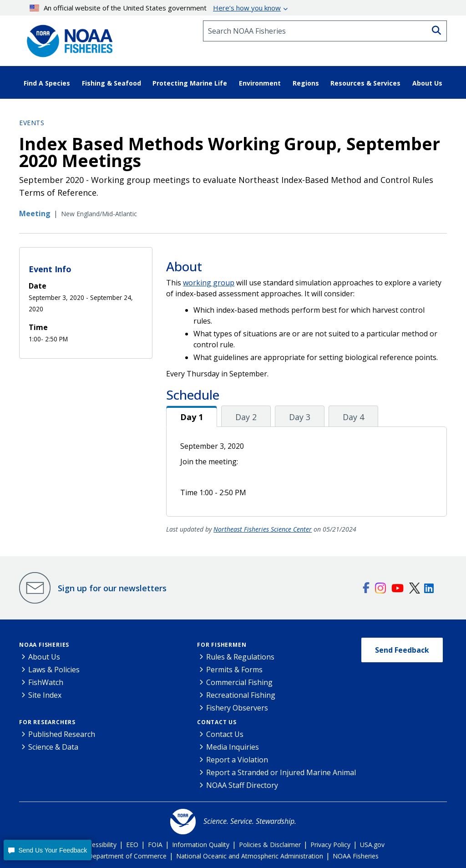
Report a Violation (237, 760)
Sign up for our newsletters (112, 588)
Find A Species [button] (47, 83)
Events (32, 123)
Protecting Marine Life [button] (190, 83)
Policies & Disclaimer (270, 845)
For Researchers (47, 722)
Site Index (45, 695)
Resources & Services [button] (365, 83)
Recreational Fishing (241, 695)
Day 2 (246, 417)
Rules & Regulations (240, 657)
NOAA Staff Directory (242, 785)
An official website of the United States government (155, 8)
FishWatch (46, 682)
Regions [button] (306, 83)
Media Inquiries (233, 747)
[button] (48, 850)
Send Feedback (402, 650)
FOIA (155, 845)
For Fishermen (222, 645)
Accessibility (99, 845)
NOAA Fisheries (44, 645)
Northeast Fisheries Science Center (263, 529)
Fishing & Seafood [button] (111, 83)
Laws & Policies (54, 670)
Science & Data (53, 747)
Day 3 (300, 417)
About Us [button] (427, 83)
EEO (132, 845)
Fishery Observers (237, 708)
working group (209, 283)
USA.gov (372, 845)
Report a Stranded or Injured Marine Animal (281, 772)
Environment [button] (260, 83)
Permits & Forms (234, 670)
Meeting (35, 213)
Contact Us (217, 722)
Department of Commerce (127, 856)
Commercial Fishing (239, 682)
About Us (44, 657)
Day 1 (192, 417)
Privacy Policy (330, 845)
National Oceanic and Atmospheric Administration (250, 856)
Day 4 (353, 417)
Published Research (62, 734)
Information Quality (201, 845)
